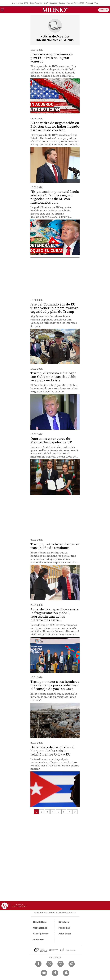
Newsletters (40, 922)
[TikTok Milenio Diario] (55, 973)
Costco (62, 3)
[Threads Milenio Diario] (72, 964)
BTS (26, 3)
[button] (2, 11)
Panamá (89, 3)
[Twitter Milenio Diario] (49, 964)
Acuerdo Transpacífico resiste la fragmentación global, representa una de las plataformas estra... (55, 615)
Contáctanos (40, 928)
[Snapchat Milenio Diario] (66, 973)
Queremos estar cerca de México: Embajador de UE (51, 440)
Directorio (64, 922)
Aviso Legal (65, 934)
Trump (97, 3)
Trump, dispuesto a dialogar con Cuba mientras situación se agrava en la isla (53, 377)
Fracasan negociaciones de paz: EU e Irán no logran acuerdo (52, 58)
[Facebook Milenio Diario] (38, 964)
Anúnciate (39, 940)
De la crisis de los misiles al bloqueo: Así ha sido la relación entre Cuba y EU (53, 751)
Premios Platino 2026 (75, 3)
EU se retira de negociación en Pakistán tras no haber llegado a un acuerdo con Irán (55, 126)
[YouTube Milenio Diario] (44, 973)
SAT (46, 3)
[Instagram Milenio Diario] (61, 964)
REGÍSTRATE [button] (104, 10)
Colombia (53, 3)
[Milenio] (55, 10)
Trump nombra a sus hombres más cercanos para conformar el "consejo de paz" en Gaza (55, 685)
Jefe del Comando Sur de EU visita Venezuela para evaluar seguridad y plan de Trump (54, 308)
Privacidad (64, 928)
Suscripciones (41, 934)
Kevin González (36, 3)
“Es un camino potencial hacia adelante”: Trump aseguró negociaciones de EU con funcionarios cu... (55, 197)
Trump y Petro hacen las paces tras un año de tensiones (55, 546)
